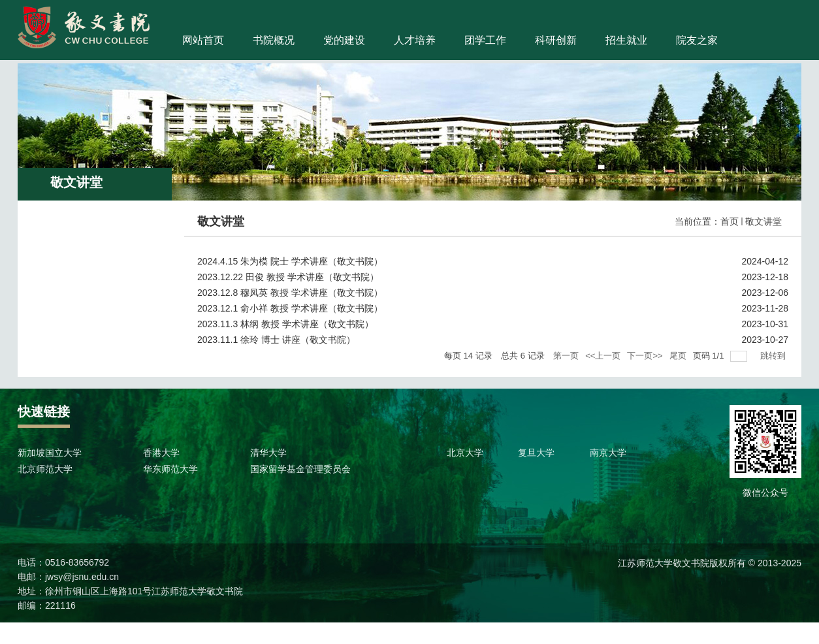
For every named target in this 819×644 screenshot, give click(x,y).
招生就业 (626, 40)
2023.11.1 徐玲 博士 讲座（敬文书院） (276, 340)
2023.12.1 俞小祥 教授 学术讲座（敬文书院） (290, 308)
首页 (730, 221)
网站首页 (203, 40)
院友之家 (697, 40)
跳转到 (774, 356)
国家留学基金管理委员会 (300, 469)
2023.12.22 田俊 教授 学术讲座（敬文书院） (288, 277)
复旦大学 (536, 453)
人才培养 (415, 40)
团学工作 (485, 40)
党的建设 (344, 40)
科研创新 (556, 40)
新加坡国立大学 (50, 453)
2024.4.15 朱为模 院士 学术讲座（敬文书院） (290, 261)
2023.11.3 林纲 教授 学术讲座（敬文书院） (285, 324)
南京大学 (608, 453)
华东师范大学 (170, 469)
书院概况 (274, 40)
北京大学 (465, 453)
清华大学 (268, 453)
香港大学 (161, 453)
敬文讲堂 (763, 221)
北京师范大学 (45, 469)
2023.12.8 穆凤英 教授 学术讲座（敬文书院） (290, 293)
